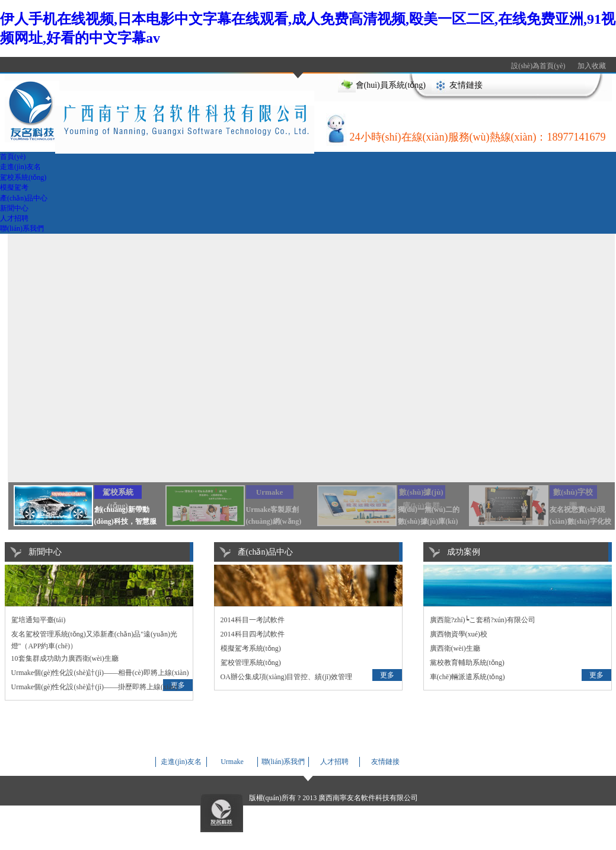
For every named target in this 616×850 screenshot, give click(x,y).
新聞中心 (14, 208)
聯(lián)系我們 (22, 228)
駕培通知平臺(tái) (39, 620)
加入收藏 (592, 66)
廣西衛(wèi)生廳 (455, 648)
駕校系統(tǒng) (23, 177)
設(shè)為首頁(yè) (538, 66)
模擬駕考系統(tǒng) (251, 648)
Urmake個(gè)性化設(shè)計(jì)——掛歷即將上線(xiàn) (95, 687)
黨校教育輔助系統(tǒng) (467, 663)
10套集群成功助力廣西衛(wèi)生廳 (65, 658)
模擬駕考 (14, 187)
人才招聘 (14, 218)
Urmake (232, 762)
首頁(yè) (13, 157)
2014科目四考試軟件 (253, 634)
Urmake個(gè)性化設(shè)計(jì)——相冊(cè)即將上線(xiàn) (100, 673)
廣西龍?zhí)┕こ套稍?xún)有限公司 (483, 620)
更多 (387, 675)
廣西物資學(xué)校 (459, 634)
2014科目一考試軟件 (253, 620)
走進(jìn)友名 (20, 167)
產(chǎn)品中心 (24, 198)
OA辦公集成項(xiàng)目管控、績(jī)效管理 (287, 677)
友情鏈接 (466, 85)
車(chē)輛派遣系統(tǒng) (467, 677)
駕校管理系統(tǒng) (251, 663)
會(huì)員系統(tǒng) (391, 85)
